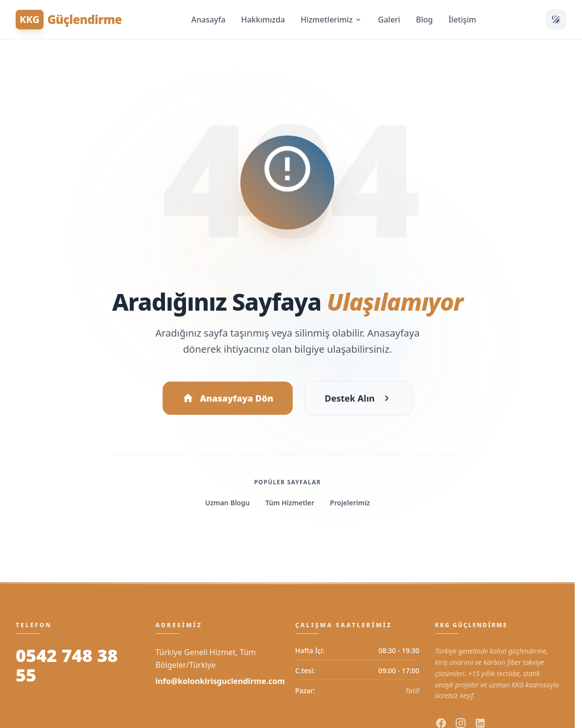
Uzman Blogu (227, 505)
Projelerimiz (349, 505)
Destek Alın (358, 400)
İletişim (462, 20)
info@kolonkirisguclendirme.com (221, 681)
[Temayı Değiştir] (556, 20)
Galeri (389, 20)
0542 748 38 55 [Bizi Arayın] (67, 665)
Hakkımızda (263, 20)
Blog (424, 20)
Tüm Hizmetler (290, 505)
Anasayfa (209, 20)
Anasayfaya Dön (228, 400)
